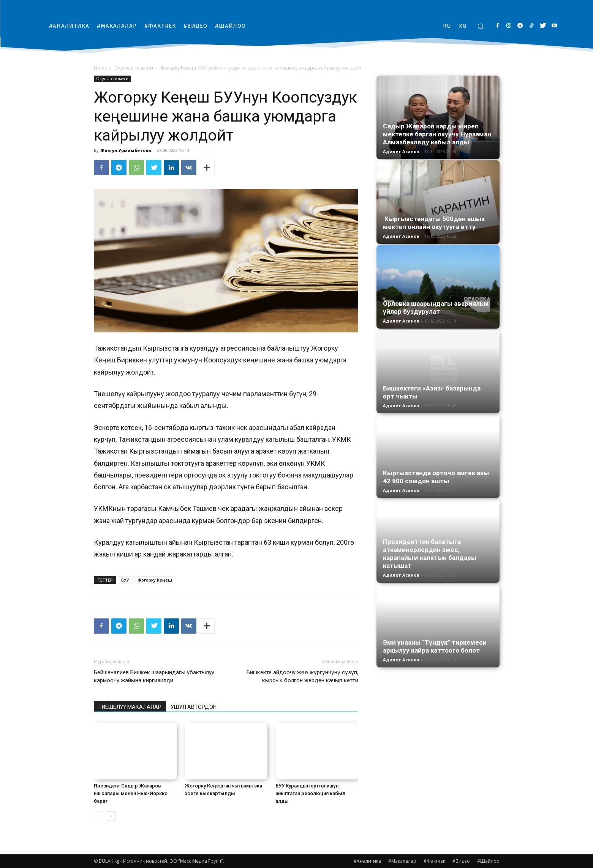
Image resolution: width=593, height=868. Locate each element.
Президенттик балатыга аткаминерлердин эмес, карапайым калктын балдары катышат (430, 554)
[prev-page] (99, 816)
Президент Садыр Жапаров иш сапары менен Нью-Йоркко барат (131, 793)
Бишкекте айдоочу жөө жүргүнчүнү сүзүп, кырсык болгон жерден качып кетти (302, 676)
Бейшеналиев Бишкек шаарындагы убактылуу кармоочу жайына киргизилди (154, 676)
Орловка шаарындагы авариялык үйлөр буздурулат (436, 308)
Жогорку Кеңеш (155, 580)
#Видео (461, 861)
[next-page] (111, 816)
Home (100, 68)
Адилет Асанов (401, 151)
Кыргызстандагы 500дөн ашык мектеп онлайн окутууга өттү (434, 223)
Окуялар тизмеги (134, 68)
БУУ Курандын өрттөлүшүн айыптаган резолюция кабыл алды (310, 793)
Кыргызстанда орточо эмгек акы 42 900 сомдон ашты (436, 477)
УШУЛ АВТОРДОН (194, 707)
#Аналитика (367, 861)
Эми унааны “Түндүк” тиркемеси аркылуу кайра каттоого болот (435, 646)
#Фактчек (434, 861)
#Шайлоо (488, 861)
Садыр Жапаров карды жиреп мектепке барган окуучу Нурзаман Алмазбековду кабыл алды (437, 134)
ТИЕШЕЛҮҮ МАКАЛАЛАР (130, 707)
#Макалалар (402, 861)
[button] (481, 26)
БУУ (125, 580)
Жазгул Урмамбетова (126, 150)
